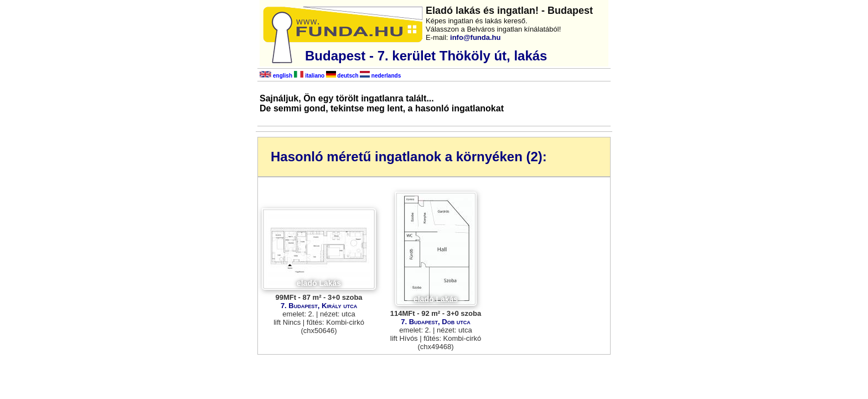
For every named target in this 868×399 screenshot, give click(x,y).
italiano (309, 76)
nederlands (380, 76)
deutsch (342, 76)
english (276, 76)
